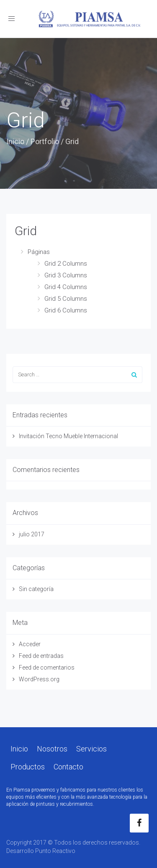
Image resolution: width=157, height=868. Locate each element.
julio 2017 (32, 534)
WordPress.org (39, 679)
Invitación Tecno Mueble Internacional (68, 436)
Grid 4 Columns (66, 287)
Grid (26, 231)
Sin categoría (36, 589)
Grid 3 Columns (66, 275)
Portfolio (45, 141)
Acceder (30, 644)
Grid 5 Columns (66, 299)
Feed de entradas (41, 656)
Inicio (15, 141)
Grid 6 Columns (66, 310)
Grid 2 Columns (66, 264)
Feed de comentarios (47, 667)
